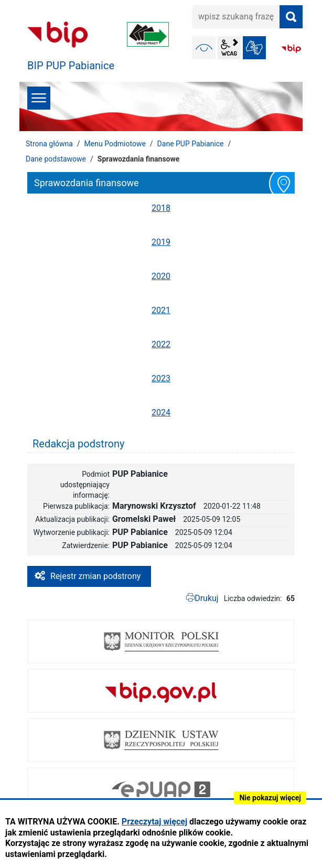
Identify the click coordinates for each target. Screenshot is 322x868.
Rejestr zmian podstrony (95, 576)
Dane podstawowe (56, 159)
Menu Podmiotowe (115, 144)
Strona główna (49, 144)
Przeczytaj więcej (154, 822)
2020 (161, 276)
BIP (291, 49)
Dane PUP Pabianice (191, 144)
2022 (161, 344)
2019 (161, 242)
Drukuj (207, 598)
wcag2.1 (229, 48)
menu (39, 98)
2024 (161, 412)
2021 (161, 310)
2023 (161, 378)
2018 (161, 208)
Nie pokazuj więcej (270, 798)
